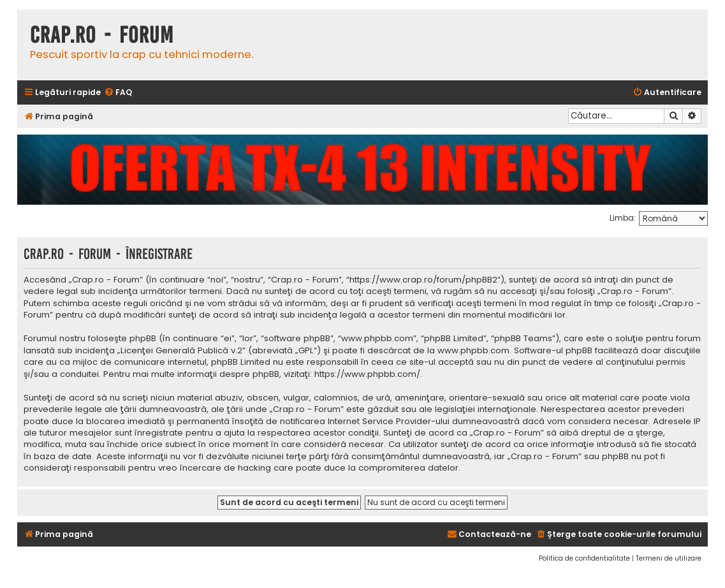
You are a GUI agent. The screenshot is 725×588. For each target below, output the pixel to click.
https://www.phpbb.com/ (367, 374)
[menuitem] (118, 93)
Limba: (623, 218)
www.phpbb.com (473, 351)
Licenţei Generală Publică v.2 (181, 351)
